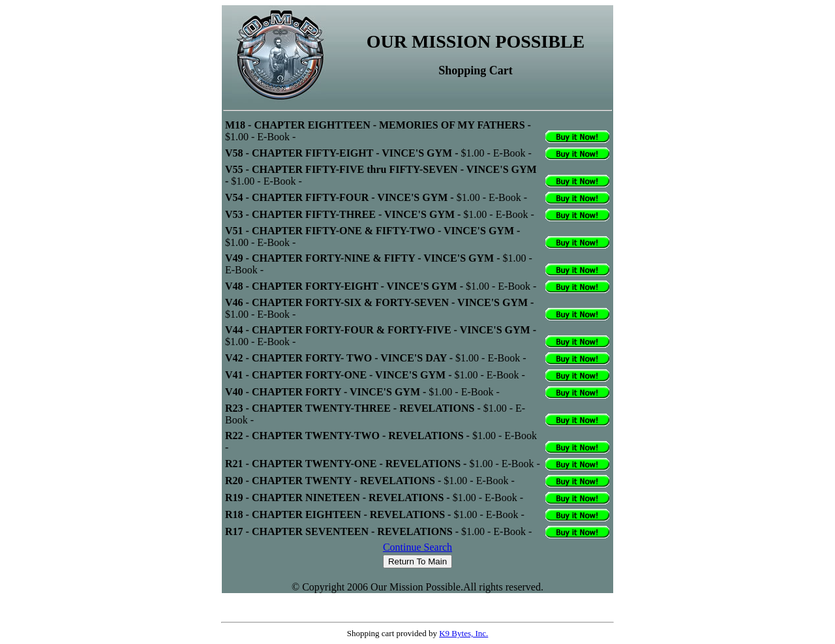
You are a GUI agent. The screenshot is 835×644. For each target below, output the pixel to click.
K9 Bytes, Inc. (463, 633)
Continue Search (417, 547)
